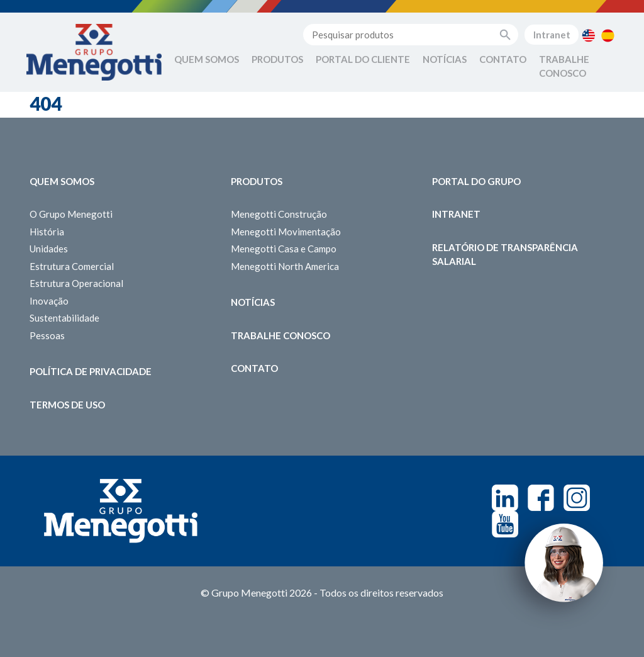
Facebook (541, 498)
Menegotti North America (285, 266)
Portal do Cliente (363, 59)
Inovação (49, 301)
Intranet (552, 35)
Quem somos (62, 181)
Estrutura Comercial (72, 266)
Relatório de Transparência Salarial (505, 255)
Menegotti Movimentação (286, 232)
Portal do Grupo (476, 181)
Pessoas (47, 335)
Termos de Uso (67, 405)
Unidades (49, 249)
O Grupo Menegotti (71, 214)
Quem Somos (207, 59)
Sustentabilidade (64, 318)
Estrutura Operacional (76, 283)
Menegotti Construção (279, 214)
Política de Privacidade (91, 371)
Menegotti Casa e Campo (284, 249)
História (47, 232)
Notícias (445, 59)
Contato (503, 59)
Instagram (577, 498)
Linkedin (505, 498)
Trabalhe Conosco (564, 66)
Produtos (277, 59)
